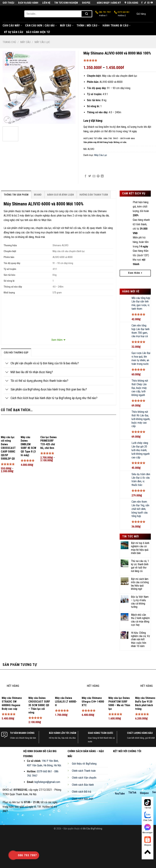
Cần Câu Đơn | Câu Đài (41, 26)
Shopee (144, 793)
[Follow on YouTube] (152, 3)
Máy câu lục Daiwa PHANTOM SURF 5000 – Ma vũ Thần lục (119, 703)
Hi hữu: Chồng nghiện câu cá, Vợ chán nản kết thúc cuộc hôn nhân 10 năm (140, 639)
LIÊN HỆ (46, 3)
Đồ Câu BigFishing (93, 829)
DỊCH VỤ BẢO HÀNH (28, 3)
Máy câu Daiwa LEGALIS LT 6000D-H (66, 702)
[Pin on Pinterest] (98, 176)
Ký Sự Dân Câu (14, 32)
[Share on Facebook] (85, 176)
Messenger (148, 829)
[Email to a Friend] (94, 176)
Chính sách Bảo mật (83, 799)
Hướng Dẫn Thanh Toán (94, 195)
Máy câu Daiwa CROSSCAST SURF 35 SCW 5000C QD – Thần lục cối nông (39, 705)
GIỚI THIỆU (8, 3)
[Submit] (87, 14)
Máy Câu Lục (42, 42)
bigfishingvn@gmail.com (47, 782)
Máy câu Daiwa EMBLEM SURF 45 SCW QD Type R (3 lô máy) (28, 446)
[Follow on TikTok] (145, 3)
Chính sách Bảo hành (83, 785)
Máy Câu (67, 26)
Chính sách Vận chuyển (84, 778)
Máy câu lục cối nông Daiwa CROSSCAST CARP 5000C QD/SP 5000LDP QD (8, 448)
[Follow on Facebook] (142, 3)
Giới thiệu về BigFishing (84, 764)
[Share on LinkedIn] (102, 176)
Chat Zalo (148, 817)
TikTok (132, 793)
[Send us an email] (148, 3)
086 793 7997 (103, 14)
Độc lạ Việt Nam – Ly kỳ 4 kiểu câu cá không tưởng (140, 602)
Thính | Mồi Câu (88, 26)
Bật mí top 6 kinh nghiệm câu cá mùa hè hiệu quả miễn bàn (140, 548)
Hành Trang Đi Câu (117, 26)
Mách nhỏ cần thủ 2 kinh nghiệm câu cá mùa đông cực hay (140, 620)
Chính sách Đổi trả (82, 792)
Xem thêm (57, 340)
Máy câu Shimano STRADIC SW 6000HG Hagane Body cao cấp (12, 703)
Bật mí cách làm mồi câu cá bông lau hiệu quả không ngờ (140, 584)
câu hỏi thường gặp (16, 353)
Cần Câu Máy (12, 26)
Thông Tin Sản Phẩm (16, 195)
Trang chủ (9, 42)
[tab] (16, 195)
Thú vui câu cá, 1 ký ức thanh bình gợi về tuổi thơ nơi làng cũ (140, 566)
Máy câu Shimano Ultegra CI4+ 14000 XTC (93, 702)
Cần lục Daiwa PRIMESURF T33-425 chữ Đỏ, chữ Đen (48, 443)
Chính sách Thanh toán (84, 771)
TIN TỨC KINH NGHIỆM (66, 3)
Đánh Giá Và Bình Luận (61, 195)
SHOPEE (86, 3)
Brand (38, 195)
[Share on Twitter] (90, 176)
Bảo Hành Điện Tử (38, 32)
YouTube (120, 794)
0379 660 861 (122, 14)
